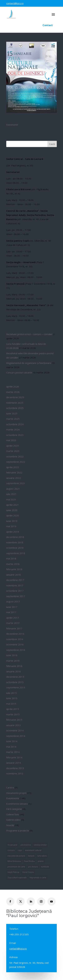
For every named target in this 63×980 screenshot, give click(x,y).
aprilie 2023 (13, 446)
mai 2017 (11, 612)
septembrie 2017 (16, 596)
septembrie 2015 (16, 687)
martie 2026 (13, 392)
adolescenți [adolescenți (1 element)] (26, 845)
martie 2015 (13, 714)
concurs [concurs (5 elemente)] (11, 850)
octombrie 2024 (15, 424)
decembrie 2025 (15, 397)
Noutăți (10, 825)
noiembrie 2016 (15, 639)
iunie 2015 (12, 698)
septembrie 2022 (16, 462)
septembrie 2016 (16, 650)
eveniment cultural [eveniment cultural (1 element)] (33, 850)
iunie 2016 (12, 655)
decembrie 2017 (15, 580)
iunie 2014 (12, 741)
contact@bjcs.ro (15, 3)
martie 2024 (13, 429)
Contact (48, 25)
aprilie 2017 (13, 618)
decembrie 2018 (15, 537)
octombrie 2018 (15, 548)
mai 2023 (11, 440)
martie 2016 (13, 661)
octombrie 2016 (15, 644)
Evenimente (12, 125)
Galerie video (13, 820)
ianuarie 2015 (13, 725)
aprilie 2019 (13, 532)
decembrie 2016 (15, 634)
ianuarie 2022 (13, 478)
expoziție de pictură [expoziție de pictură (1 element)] (16, 856)
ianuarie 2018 (13, 575)
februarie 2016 (14, 666)
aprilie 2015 (13, 709)
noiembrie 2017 (15, 585)
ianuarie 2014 (13, 763)
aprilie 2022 (13, 467)
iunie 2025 (12, 413)
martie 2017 (13, 623)
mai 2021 (11, 499)
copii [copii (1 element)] (20, 850)
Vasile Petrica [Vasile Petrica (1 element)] (13, 872)
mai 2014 (11, 747)
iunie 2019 (12, 521)
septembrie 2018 (16, 553)
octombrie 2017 (15, 591)
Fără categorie (14, 809)
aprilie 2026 (13, 386)
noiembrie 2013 (15, 773)
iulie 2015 (11, 693)
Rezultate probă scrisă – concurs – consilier (29, 334)
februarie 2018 (14, 569)
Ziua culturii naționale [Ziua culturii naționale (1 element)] (17, 878)
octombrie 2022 (15, 456)
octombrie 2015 (15, 682)
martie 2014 (13, 752)
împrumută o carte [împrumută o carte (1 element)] (38, 878)
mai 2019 (11, 526)
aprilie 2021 (13, 505)
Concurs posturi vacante (19, 372)
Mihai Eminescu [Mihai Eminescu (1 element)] (14, 861)
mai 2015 (11, 704)
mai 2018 (11, 558)
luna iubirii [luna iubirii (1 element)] (42, 856)
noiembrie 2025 (15, 403)
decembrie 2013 (15, 768)
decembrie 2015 (15, 677)
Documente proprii (16, 793)
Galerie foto (13, 814)
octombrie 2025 (15, 408)
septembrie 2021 (16, 483)
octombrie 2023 (15, 435)
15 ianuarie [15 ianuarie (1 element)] (12, 845)
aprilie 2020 (13, 515)
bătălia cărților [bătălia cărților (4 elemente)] (40, 845)
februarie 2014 (14, 757)
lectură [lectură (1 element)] (31, 856)
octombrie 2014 (15, 730)
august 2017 (13, 601)
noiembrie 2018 (15, 542)
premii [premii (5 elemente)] (41, 861)
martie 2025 (13, 419)
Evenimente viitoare (17, 804)
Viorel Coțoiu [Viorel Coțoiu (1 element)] (28, 872)
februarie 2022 (14, 472)
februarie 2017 (14, 628)
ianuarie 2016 (13, 671)
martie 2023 (13, 451)
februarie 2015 (14, 720)
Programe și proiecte (18, 830)
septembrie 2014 (16, 736)
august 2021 (13, 489)
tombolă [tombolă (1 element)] (45, 867)
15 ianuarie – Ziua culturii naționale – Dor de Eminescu (31, 120)
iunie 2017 (12, 607)
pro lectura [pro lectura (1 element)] (33, 867)
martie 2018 (13, 564)
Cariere (10, 787)
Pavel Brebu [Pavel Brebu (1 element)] (29, 861)
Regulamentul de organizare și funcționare (29, 363)
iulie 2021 (11, 494)
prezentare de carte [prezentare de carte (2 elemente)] (16, 867)
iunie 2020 (12, 510)
